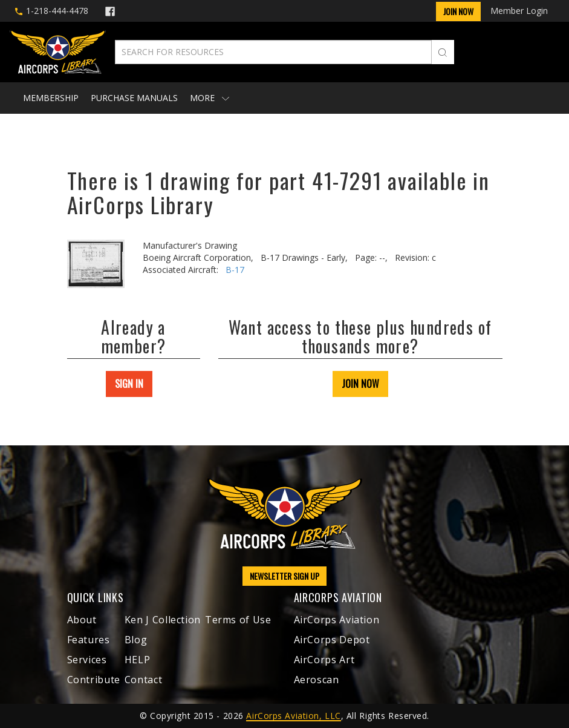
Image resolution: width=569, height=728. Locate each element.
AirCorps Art (324, 660)
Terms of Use (238, 620)
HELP (138, 660)
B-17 (235, 270)
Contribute (94, 680)
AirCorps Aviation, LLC (293, 716)
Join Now (458, 11)
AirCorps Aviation (337, 620)
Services (87, 660)
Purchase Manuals (134, 98)
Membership (51, 98)
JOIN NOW (360, 384)
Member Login (519, 11)
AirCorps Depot (332, 640)
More (210, 98)
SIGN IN (129, 384)
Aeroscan (317, 680)
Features (89, 640)
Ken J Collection (163, 620)
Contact (143, 680)
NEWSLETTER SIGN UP (284, 576)
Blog (136, 640)
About (82, 620)
